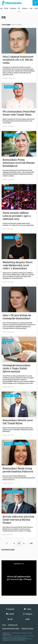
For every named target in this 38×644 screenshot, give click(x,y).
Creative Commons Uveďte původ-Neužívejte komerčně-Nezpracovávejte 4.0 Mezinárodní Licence (18, 637)
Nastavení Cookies (27, 628)
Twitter (28, 609)
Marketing (9, 188)
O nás (4, 625)
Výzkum (25, 8)
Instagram (28, 614)
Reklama (13, 8)
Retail (6, 8)
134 (31, 543)
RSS (10, 619)
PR (19, 8)
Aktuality (9, 87)
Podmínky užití (13, 625)
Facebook (10, 609)
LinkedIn (10, 614)
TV (16, 492)
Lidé (31, 8)
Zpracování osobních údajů (11, 628)
